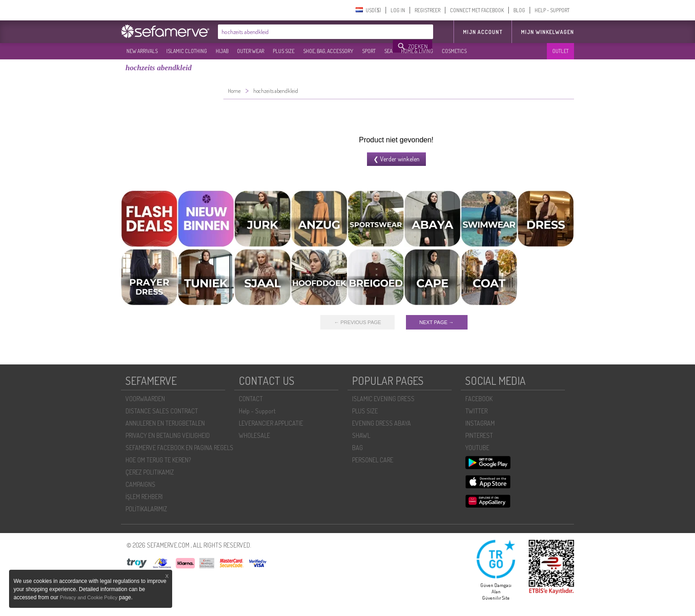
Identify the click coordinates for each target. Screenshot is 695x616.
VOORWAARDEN (145, 399)
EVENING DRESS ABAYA (381, 423)
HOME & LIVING (417, 51)
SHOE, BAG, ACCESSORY (328, 51)
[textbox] (306, 32)
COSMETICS (454, 51)
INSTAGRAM (480, 423)
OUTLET (560, 51)
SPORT (369, 51)
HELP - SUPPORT (552, 10)
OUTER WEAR (251, 51)
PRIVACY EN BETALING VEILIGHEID (168, 435)
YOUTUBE (477, 448)
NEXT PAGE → (437, 322)
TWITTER (476, 411)
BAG (357, 448)
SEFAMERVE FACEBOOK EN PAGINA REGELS (179, 448)
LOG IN (398, 10)
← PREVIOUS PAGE (357, 322)
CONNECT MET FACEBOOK (477, 10)
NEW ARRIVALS (142, 51)
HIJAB (222, 51)
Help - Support (257, 411)
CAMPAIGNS (140, 484)
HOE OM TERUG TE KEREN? (158, 460)
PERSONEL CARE (373, 460)
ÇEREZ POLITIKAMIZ (150, 472)
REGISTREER (427, 10)
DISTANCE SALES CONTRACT (162, 411)
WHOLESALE (254, 435)
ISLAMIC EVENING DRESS (383, 399)
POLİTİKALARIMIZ (146, 509)
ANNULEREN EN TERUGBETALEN (165, 423)
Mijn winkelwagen (548, 32)
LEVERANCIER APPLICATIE (271, 423)
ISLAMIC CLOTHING (187, 51)
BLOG (519, 10)
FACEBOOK (479, 399)
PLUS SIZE (284, 51)
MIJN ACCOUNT (483, 32)
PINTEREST (479, 435)
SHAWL (361, 435)
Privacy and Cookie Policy (89, 597)
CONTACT (251, 399)
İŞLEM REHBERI (144, 497)
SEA (388, 51)
